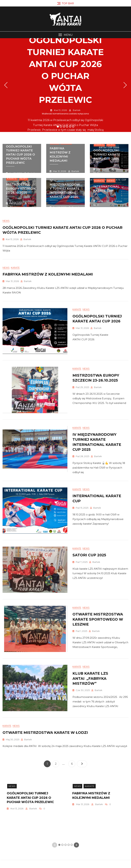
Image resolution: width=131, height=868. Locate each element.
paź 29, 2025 (16, 203)
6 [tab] (73, 127)
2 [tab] (61, 127)
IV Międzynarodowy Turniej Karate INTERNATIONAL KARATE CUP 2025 (65, 189)
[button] (65, 35)
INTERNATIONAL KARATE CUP (106, 189)
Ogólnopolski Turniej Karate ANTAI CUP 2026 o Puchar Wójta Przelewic (20, 155)
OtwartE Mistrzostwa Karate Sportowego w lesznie (98, 626)
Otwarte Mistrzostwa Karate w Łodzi (45, 741)
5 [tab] (70, 127)
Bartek (76, 110)
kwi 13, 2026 (60, 110)
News (111, 144)
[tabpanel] (65, 85)
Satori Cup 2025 (89, 561)
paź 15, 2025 (103, 201)
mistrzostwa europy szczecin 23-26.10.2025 (21, 189)
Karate (99, 144)
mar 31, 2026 (59, 171)
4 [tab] (67, 127)
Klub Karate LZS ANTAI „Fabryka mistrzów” (90, 686)
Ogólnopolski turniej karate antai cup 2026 (107, 154)
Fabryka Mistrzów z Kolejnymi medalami (60, 154)
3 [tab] (64, 127)
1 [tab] (58, 127)
